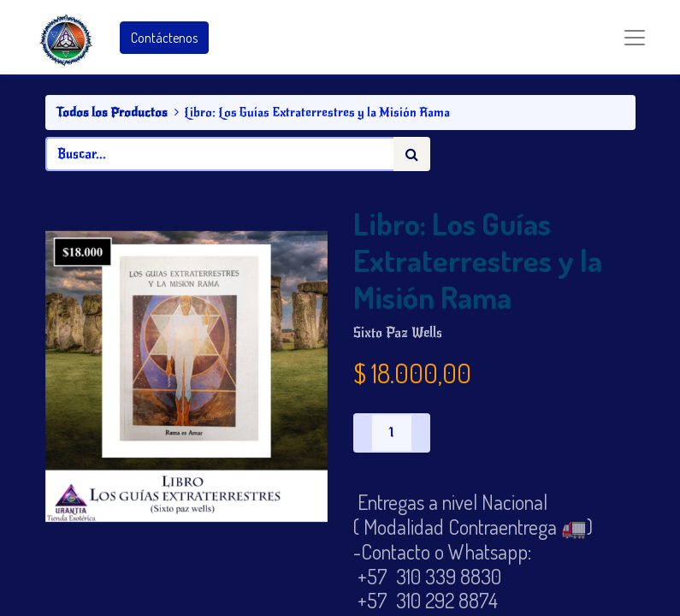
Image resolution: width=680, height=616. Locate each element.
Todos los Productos (112, 112)
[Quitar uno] (363, 433)
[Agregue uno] (421, 433)
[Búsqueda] (412, 154)
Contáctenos (164, 38)
